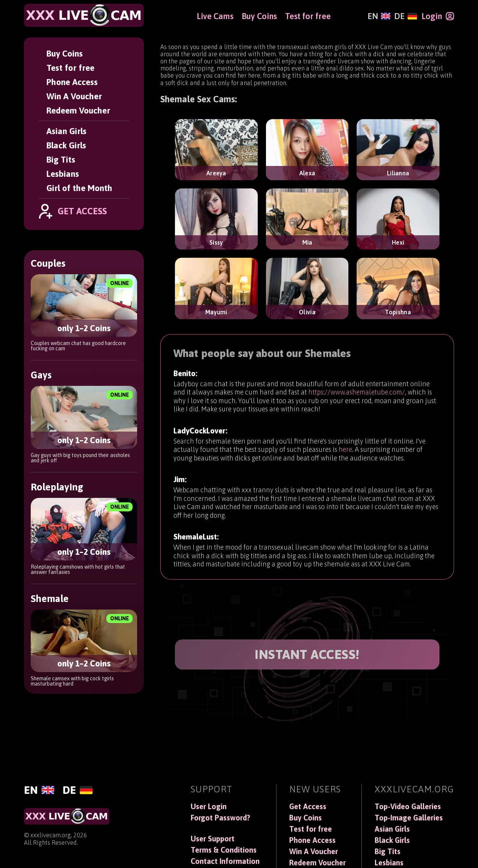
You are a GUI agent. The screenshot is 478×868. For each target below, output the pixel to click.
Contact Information (225, 861)
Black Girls (66, 145)
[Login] (438, 16)
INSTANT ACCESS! (307, 654)
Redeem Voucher (78, 111)
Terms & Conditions (224, 850)
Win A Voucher (74, 96)
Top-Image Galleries (409, 818)
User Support (213, 839)
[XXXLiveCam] (84, 15)
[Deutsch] (406, 16)
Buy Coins (65, 54)
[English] (379, 16)
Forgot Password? (220, 818)
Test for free (70, 68)
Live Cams (215, 16)
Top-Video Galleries (408, 807)
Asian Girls (66, 131)
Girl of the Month (79, 188)
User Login (209, 807)
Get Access (308, 807)
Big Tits (61, 160)
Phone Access (72, 82)
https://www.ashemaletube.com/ (357, 393)
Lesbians (63, 174)
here (345, 453)
